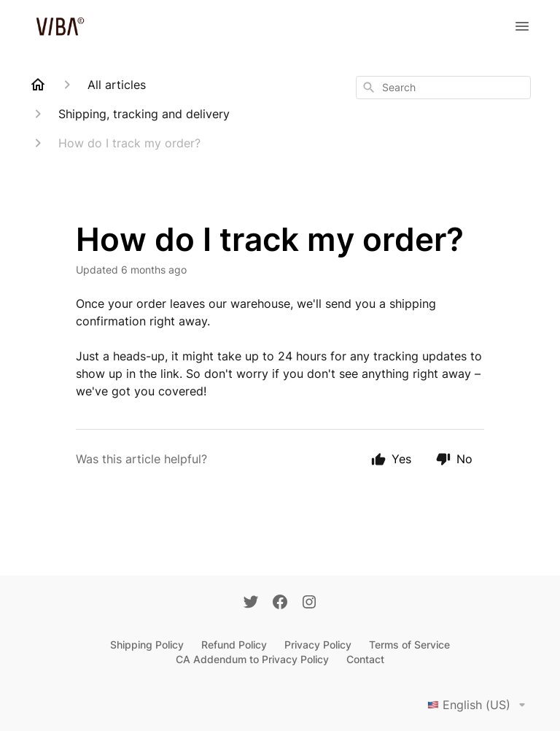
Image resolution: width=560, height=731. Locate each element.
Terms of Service (409, 645)
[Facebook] (280, 603)
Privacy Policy (318, 645)
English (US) (479, 705)
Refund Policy (234, 645)
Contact (365, 659)
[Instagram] (309, 603)
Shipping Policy (147, 645)
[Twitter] (251, 603)
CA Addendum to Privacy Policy (252, 659)
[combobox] (443, 88)
